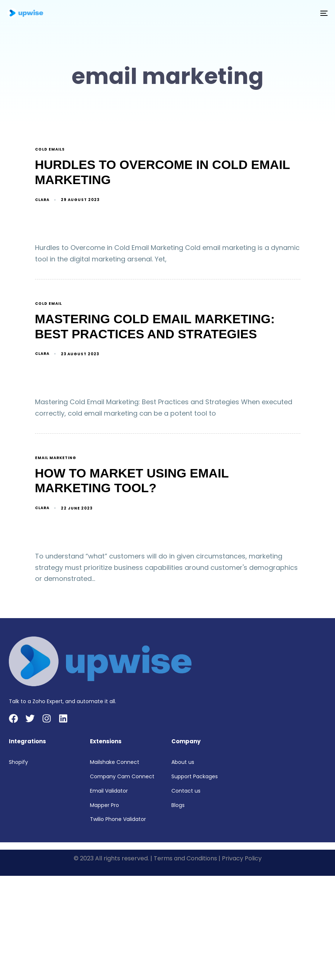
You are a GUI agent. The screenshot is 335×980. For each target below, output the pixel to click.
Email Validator (109, 791)
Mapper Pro (104, 805)
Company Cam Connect (122, 776)
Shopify (18, 762)
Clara (42, 200)
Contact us (186, 791)
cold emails (50, 150)
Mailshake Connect (115, 762)
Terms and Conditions (185, 858)
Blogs (178, 805)
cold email (48, 304)
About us (183, 762)
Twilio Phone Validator (118, 819)
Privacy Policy (242, 858)
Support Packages (195, 776)
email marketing (56, 458)
